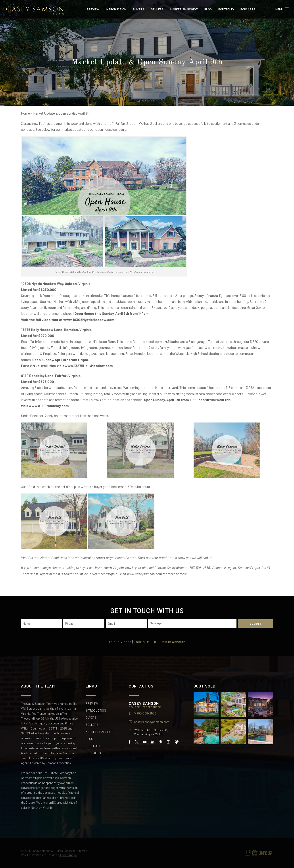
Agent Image (68, 855)
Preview (93, 9)
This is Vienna (120, 642)
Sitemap (82, 851)
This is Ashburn (173, 642)
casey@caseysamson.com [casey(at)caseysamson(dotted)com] (152, 722)
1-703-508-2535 (145, 713)
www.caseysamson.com (144, 574)
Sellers (157, 9)
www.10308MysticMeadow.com (89, 320)
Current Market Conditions (48, 558)
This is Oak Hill (146, 642)
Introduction (116, 9)
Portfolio (226, 9)
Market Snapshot (184, 9)
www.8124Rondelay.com (49, 406)
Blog (208, 9)
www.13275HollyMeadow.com (89, 366)
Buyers (139, 9)
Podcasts (248, 9)
